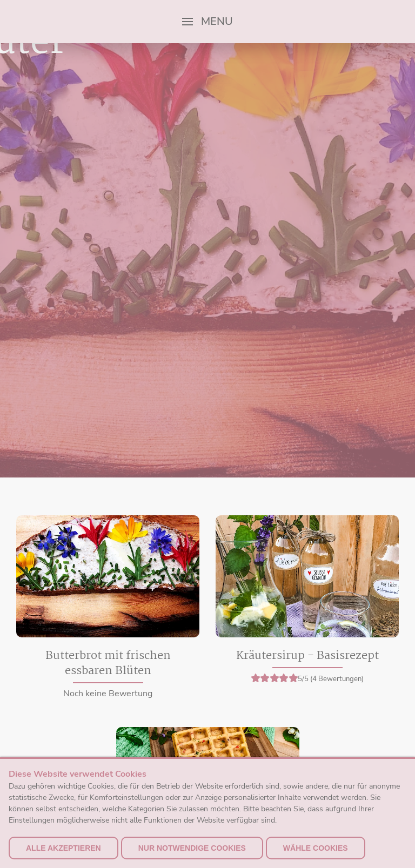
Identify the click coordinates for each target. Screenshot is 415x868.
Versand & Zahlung (362, 755)
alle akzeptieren (63, 848)
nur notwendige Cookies (192, 848)
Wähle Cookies (316, 848)
